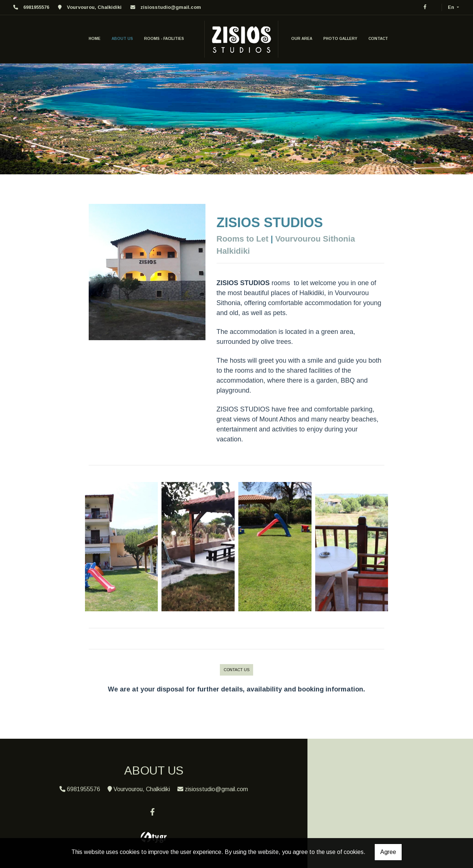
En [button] (452, 7)
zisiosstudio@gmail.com (171, 7)
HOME (95, 39)
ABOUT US (122, 39)
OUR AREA (302, 39)
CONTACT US (236, 670)
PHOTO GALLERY (340, 39)
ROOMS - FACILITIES (164, 39)
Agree (388, 852)
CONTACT (378, 39)
